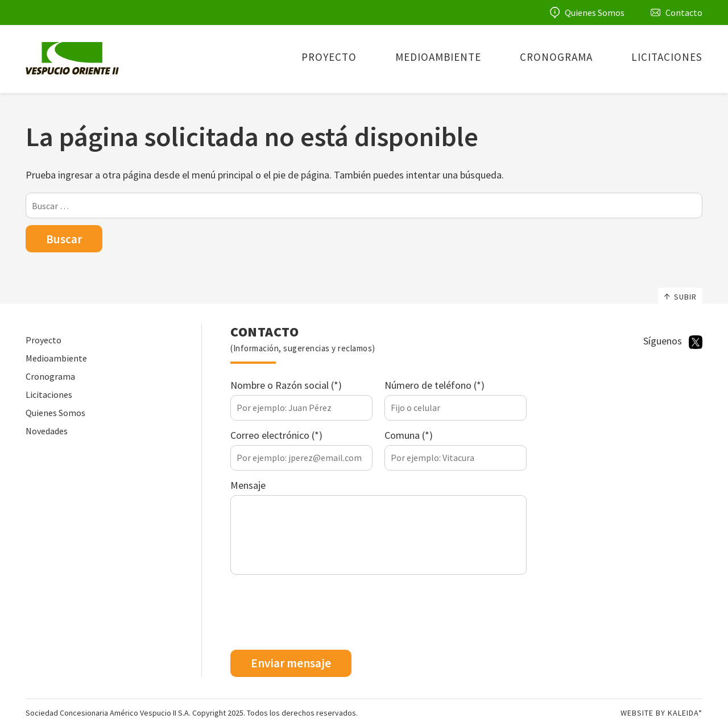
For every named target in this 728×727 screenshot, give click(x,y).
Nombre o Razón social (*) (286, 385)
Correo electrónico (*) (276, 435)
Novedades (47, 431)
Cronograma (556, 57)
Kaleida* (685, 713)
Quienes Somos (595, 13)
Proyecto (329, 57)
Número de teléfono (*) (435, 385)
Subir (680, 297)
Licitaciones (667, 57)
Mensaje (248, 485)
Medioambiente (438, 57)
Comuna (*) (409, 435)
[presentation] (317, 614)
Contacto (684, 13)
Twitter (696, 342)
